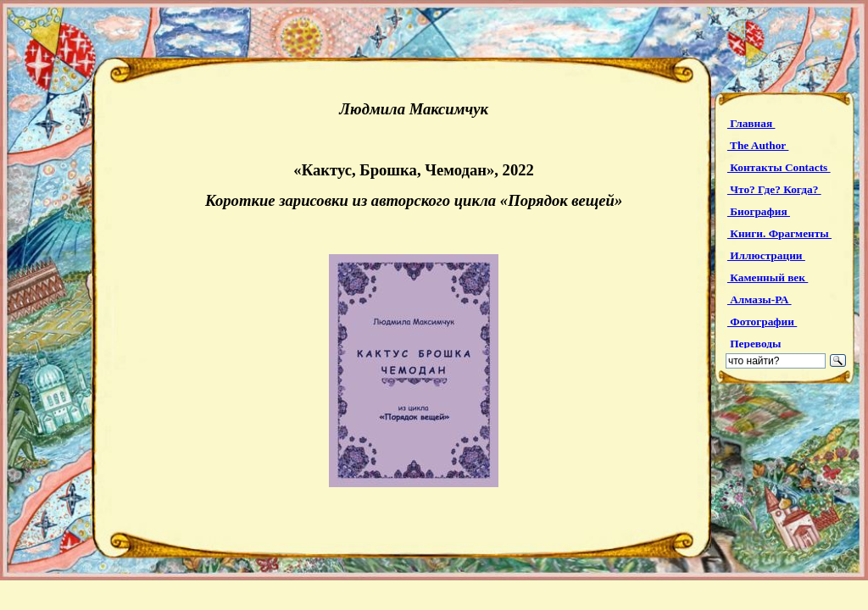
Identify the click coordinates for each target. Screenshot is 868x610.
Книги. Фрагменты (779, 233)
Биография (759, 211)
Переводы (756, 344)
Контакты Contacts (779, 167)
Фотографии (762, 322)
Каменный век (768, 277)
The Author (758, 145)
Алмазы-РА (759, 299)
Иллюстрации (766, 255)
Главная (751, 123)
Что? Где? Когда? (774, 189)
